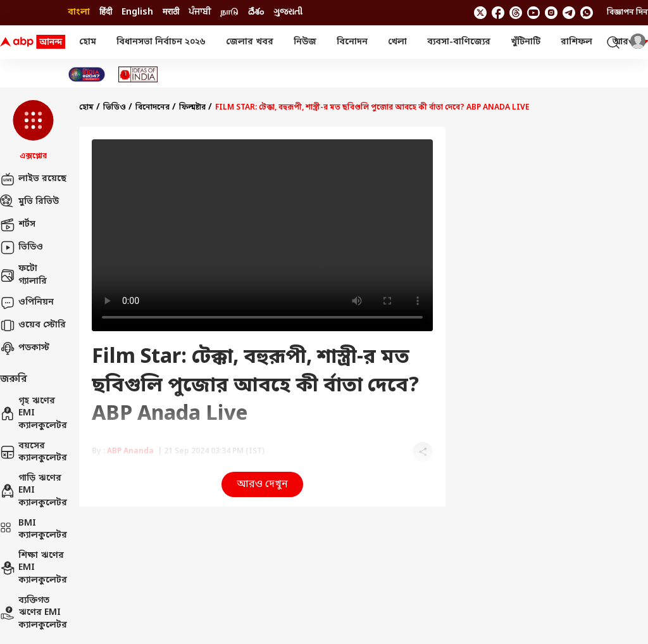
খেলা (397, 42)
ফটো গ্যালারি (23, 275)
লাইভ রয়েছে (33, 179)
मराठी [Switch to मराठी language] (171, 12)
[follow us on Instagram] (551, 13)
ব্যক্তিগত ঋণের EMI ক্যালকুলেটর (33, 613)
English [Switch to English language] (137, 12)
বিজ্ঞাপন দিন (627, 13)
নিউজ (305, 42)
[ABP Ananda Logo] (33, 42)
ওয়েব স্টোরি (33, 325)
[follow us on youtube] (533, 13)
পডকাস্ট (25, 348)
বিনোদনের (153, 108)
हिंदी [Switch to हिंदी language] (106, 12)
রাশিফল (576, 42)
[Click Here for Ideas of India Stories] (138, 74)
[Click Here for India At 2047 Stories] (87, 74)
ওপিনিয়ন (27, 303)
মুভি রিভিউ (29, 202)
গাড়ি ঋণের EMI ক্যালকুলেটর (33, 491)
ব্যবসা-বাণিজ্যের (459, 42)
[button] (33, 131)
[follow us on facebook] (498, 13)
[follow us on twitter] (480, 13)
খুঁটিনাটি (526, 42)
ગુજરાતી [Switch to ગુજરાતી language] (288, 12)
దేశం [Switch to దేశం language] (256, 12)
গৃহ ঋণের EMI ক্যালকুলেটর (33, 414)
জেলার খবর (250, 42)
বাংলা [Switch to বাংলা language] (79, 12)
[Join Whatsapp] (587, 13)
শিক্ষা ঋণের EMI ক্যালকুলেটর (33, 568)
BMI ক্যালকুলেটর (33, 530)
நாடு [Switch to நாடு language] (229, 12)
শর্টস (18, 225)
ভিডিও (22, 248)
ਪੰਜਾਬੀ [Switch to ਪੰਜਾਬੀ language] (200, 12)
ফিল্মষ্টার (192, 108)
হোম (88, 42)
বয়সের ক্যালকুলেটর (33, 452)
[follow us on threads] (516, 13)
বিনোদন (352, 42)
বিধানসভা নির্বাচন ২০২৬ (161, 42)
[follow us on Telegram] (569, 13)
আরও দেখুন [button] (262, 484)
